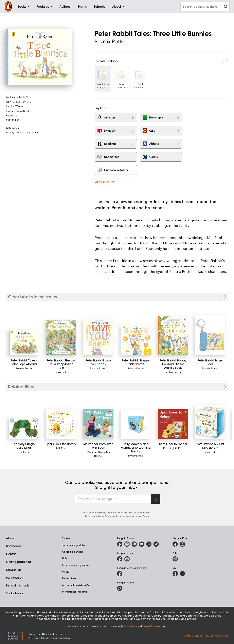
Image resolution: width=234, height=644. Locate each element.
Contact (12, 554)
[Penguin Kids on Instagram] (182, 544)
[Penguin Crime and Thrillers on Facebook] (120, 574)
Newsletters (14, 570)
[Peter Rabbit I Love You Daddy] (98, 337)
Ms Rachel (102, 454)
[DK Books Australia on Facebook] (175, 574)
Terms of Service (151, 626)
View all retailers (104, 182)
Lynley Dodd (136, 455)
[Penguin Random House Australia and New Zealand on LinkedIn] (149, 544)
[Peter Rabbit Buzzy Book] (210, 335)
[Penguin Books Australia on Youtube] (142, 544)
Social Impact (16, 593)
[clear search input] (226, 7)
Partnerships (14, 578)
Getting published (19, 562)
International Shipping (74, 592)
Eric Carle (24, 452)
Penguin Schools (17, 585)
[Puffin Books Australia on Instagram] (175, 559)
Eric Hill (168, 448)
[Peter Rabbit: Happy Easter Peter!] (136, 340)
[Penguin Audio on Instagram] (120, 588)
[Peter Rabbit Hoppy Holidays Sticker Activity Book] (173, 336)
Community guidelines (74, 545)
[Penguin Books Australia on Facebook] (120, 544)
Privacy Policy (142, 516)
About (10, 538)
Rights (65, 558)
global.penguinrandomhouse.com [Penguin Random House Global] (206, 635)
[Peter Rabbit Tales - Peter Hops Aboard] (24, 343)
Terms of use (69, 578)
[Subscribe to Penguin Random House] (156, 499)
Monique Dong (96, 452)
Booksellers (14, 546)
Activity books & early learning (23, 132)
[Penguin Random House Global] (17, 635)
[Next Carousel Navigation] (225, 297)
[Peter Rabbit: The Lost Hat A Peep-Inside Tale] (61, 338)
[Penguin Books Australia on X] (134, 544)
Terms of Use (123, 516)
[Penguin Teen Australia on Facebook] (120, 559)
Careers (66, 538)
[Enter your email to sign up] (113, 499)
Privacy (65, 572)
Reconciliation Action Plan (76, 585)
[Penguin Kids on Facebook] (175, 544)
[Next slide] (225, 387)
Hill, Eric (61, 448)
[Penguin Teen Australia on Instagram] (127, 559)
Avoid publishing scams (75, 565)
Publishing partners (72, 552)
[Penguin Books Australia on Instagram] (127, 544)
